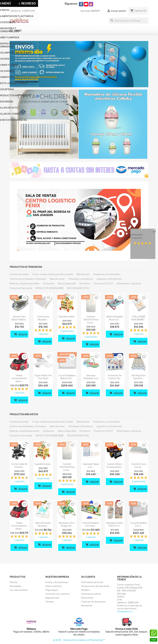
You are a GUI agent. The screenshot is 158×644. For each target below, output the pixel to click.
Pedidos (85, 590)
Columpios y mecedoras (81, 279)
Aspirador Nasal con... (91, 465)
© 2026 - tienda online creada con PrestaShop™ (79, 640)
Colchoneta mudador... (43, 318)
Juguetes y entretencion (109, 279)
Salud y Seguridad (67, 283)
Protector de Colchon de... (115, 377)
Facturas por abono (91, 594)
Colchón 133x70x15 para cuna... (91, 320)
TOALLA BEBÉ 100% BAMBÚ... (139, 318)
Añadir (21, 334)
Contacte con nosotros (58, 594)
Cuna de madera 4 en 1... (139, 524)
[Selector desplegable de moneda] (96, 11)
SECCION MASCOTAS (78, 288)
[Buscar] (129, 21)
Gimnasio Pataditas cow (91, 377)
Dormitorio (85, 283)
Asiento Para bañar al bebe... (19, 318)
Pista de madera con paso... (91, 524)
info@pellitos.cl (125, 611)
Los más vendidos (19, 590)
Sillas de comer (57, 279)
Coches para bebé (19, 274)
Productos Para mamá (21, 288)
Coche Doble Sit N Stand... (19, 465)
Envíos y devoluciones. (57, 582)
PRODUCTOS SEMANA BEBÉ (50, 288)
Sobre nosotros (54, 586)
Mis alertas (87, 605)
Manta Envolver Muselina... (43, 524)
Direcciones (87, 598)
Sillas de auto (83, 274)
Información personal (92, 582)
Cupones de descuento (93, 602)
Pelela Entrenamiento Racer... (19, 378)
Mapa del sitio (52, 598)
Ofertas (14, 582)
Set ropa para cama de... (139, 377)
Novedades (16, 586)
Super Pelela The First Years (43, 377)
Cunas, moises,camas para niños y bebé (52, 274)
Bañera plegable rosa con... (115, 318)
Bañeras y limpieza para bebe (25, 283)
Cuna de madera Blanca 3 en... (67, 377)
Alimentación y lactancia (129, 283)
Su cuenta (88, 577)
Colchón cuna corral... (139, 465)
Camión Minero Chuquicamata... (115, 465)
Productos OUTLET (104, 283)
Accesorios (49, 283)
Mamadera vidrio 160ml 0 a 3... (115, 524)
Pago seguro (52, 590)
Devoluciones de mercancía (95, 586)
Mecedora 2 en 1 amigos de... (67, 524)
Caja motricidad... (67, 317)
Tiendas (50, 602)
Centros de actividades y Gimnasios (28, 279)
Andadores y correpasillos (107, 274)
